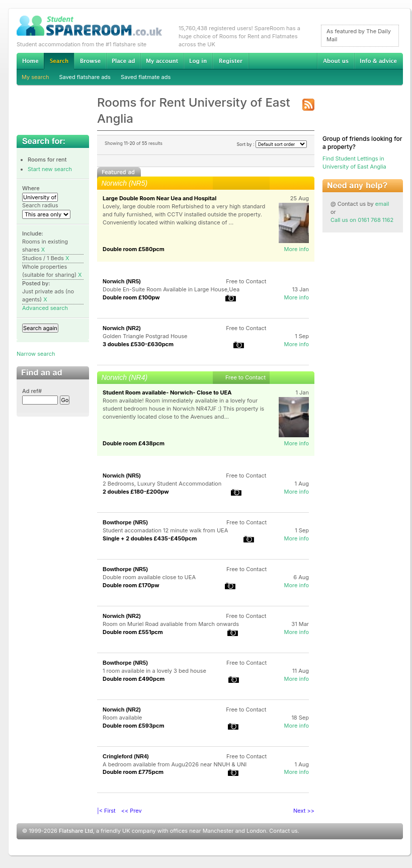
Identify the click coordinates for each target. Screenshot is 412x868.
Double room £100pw (131, 297)
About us (336, 61)
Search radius (40, 205)
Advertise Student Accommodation (123, 61)
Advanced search (45, 308)
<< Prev (132, 811)
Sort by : (272, 144)
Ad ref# (32, 391)
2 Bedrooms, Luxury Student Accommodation (162, 484)
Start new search (50, 169)
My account (162, 61)
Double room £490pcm (134, 679)
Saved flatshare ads (85, 77)
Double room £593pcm (134, 726)
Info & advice (379, 61)
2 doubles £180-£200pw (136, 492)
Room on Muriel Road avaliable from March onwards (171, 624)
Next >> (304, 811)
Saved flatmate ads (146, 77)
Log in (198, 61)
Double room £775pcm (133, 772)
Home (30, 61)
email (382, 204)
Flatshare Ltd (76, 831)
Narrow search (36, 354)
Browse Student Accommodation (90, 61)
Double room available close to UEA (149, 577)
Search (59, 61)
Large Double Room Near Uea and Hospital (159, 198)
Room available (122, 718)
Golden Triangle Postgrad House (145, 336)
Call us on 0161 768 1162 (362, 220)
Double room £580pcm (134, 249)
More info (296, 249)
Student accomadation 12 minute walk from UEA (165, 530)
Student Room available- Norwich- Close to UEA (167, 392)
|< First (106, 811)
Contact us (283, 831)
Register (231, 61)
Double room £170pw (131, 585)
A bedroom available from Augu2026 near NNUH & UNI (175, 764)
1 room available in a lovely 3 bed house (154, 671)
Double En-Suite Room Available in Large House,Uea (171, 289)
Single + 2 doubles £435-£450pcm (150, 538)
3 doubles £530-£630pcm (138, 344)
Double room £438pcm (134, 443)
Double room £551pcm (133, 632)
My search (35, 77)
